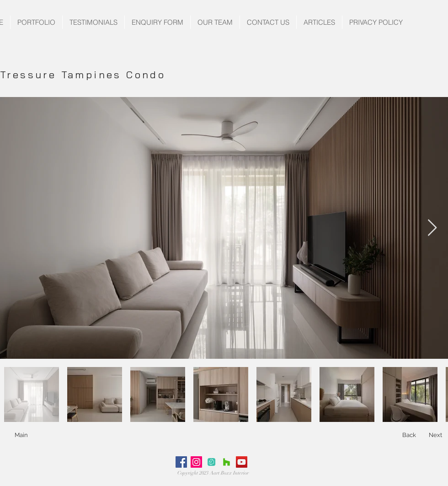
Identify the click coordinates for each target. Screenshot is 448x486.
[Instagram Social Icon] (196, 462)
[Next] (435, 435)
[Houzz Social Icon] (227, 462)
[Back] (409, 435)
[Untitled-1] (211, 462)
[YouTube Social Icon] (242, 462)
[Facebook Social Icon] (181, 462)
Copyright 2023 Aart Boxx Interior (213, 473)
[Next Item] (432, 228)
